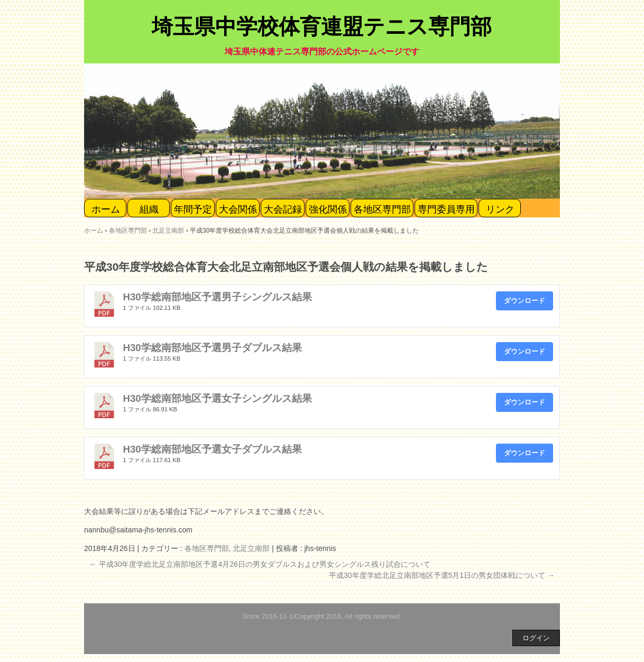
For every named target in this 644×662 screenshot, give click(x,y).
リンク (500, 209)
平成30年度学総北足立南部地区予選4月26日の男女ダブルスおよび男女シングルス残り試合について (260, 564)
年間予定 (193, 209)
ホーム (106, 209)
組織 (149, 209)
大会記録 (283, 209)
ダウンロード (525, 301)
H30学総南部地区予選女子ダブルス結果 (213, 449)
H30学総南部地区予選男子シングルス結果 (218, 297)
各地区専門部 (382, 209)
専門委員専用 (446, 209)
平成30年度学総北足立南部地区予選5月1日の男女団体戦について (442, 575)
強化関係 (328, 209)
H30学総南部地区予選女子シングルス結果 (218, 398)
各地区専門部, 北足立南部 (227, 548)
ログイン (536, 638)
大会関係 (238, 209)
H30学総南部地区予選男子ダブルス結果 (213, 348)
